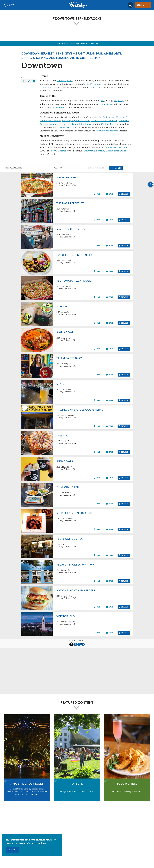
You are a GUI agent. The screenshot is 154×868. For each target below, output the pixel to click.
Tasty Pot (63, 436)
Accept (13, 850)
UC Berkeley (58, 107)
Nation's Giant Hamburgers (76, 591)
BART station (94, 84)
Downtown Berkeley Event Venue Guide (105, 151)
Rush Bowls (65, 462)
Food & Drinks (127, 784)
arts (103, 101)
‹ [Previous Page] (71, 644)
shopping (119, 101)
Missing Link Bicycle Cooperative (80, 410)
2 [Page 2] (79, 644)
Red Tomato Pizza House (74, 281)
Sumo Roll (64, 307)
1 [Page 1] (75, 644)
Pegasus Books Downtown (76, 565)
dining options (65, 81)
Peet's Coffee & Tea (70, 539)
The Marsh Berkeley (70, 204)
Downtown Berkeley (108, 131)
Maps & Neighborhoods (27, 784)
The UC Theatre (58, 151)
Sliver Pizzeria (67, 178)
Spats (60, 384)
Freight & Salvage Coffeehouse (76, 124)
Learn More (41, 843)
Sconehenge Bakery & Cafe (75, 513)
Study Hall (95, 87)
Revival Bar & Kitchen (116, 148)
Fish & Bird (45, 87)
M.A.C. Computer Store (72, 229)
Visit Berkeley (66, 616)
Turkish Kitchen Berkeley (74, 255)
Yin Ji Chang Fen (68, 487)
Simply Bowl (65, 333)
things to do (106, 104)
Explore (77, 784)
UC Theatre (107, 124)
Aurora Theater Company (105, 121)
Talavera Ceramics (69, 358)
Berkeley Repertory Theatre (76, 121)
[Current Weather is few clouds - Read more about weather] (16, 5)
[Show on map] (98, 194)
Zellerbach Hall (68, 127)
